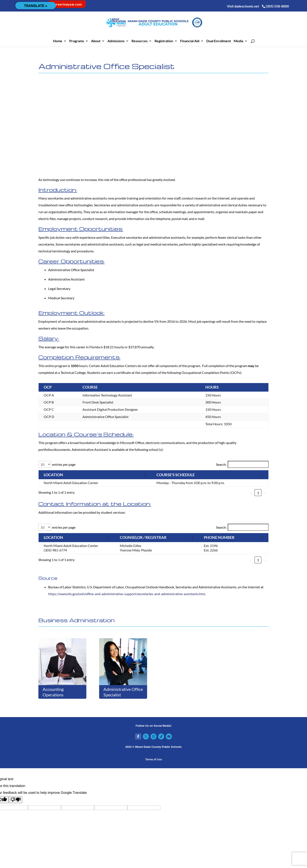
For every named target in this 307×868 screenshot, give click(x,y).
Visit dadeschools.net (243, 6)
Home (58, 41)
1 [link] (258, 493)
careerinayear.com (67, 4)
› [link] (265, 493)
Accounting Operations (53, 692)
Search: (221, 464)
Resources (140, 41)
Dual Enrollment (219, 41)
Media (238, 41)
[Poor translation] (16, 800)
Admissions (116, 41)
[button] (129, 475)
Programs (77, 41)
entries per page (64, 464)
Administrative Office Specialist (123, 692)
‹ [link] (251, 493)
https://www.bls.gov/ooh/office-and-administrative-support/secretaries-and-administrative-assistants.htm (127, 594)
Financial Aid (190, 41)
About (96, 41)
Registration (164, 41)
